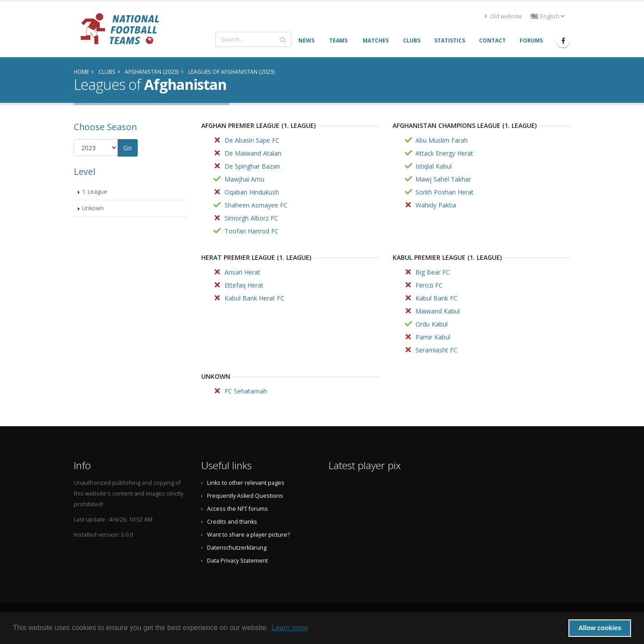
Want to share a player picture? (248, 535)
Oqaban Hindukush (252, 192)
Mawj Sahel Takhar (443, 179)
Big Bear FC (433, 272)
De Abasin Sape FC (252, 140)
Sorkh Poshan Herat (445, 192)
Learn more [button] (290, 628)
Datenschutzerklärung (237, 548)
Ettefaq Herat (244, 285)
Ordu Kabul (432, 324)
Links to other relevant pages (246, 483)
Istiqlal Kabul (434, 166)
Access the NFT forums (237, 509)
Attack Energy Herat (444, 153)
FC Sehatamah (246, 391)
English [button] (548, 16)
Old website (503, 16)
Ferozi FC (429, 285)
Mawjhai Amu (244, 179)
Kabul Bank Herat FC (254, 298)
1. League (95, 192)
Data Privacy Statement (237, 561)
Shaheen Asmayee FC (256, 205)
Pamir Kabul (433, 337)
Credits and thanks (232, 522)
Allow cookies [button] (600, 628)
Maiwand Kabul (438, 311)
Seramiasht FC (436, 350)
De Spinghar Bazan (252, 166)
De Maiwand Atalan (253, 153)
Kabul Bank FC (436, 298)
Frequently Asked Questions (245, 496)
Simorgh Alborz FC (251, 218)
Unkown (93, 208)
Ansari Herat (242, 272)
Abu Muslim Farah (442, 140)
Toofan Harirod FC (252, 231)
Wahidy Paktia (436, 205)
